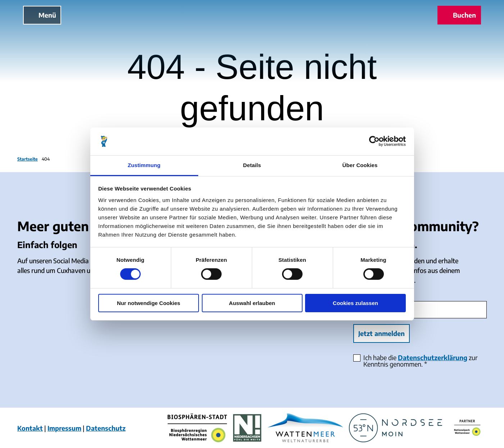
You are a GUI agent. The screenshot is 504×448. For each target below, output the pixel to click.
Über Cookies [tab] (360, 165)
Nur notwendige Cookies (149, 303)
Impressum (64, 428)
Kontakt (30, 428)
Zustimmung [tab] (144, 165)
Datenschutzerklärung (433, 357)
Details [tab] (252, 165)
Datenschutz (106, 428)
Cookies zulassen (355, 303)
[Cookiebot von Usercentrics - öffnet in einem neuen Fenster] (374, 141)
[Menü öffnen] (42, 15)
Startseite (28, 159)
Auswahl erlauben (252, 303)
